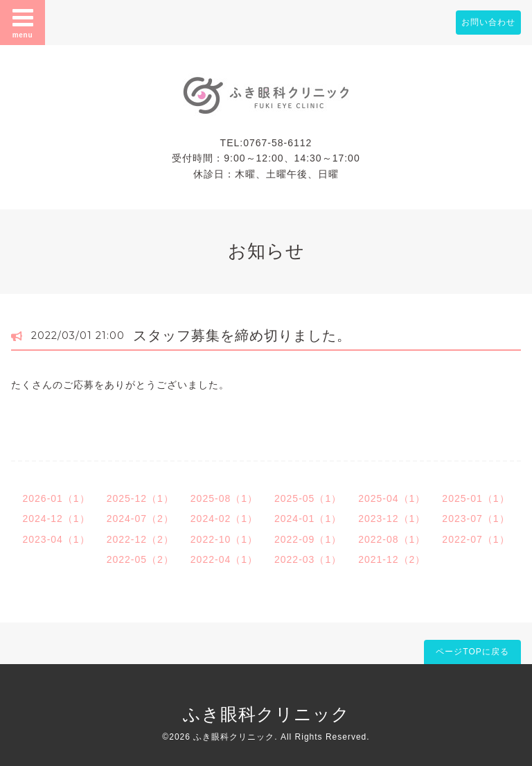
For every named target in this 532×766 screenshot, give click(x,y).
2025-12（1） (140, 498)
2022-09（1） (308, 539)
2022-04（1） (224, 559)
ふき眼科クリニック (266, 714)
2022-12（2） (140, 539)
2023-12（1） (392, 519)
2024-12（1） (56, 519)
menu (23, 22)
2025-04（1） (392, 498)
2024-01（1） (308, 519)
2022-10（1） (224, 539)
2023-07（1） (476, 519)
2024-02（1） (224, 519)
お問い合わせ (488, 22)
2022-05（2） (140, 559)
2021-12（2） (392, 559)
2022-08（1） (392, 539)
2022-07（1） (476, 539)
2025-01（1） (476, 498)
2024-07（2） (140, 519)
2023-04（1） (56, 539)
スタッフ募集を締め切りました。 (242, 336)
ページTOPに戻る (472, 652)
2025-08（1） (224, 498)
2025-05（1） (308, 498)
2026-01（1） (56, 498)
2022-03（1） (308, 559)
